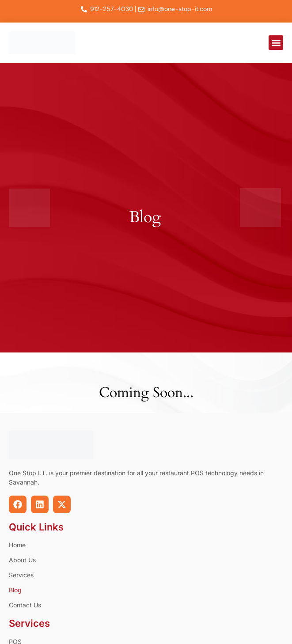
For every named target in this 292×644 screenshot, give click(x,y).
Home (17, 545)
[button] (276, 43)
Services (21, 575)
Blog (15, 590)
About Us (22, 560)
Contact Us (25, 605)
